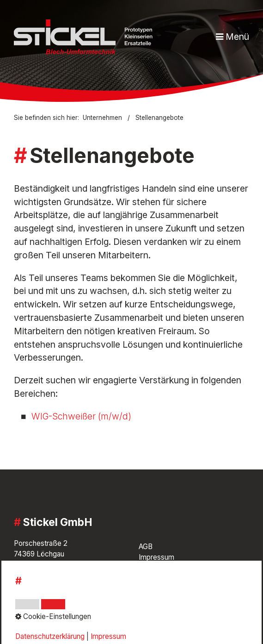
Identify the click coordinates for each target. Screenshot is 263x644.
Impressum (156, 557)
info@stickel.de (39, 580)
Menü (237, 37)
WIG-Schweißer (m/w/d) (81, 416)
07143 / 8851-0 (52, 569)
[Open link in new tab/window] (26, 606)
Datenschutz (159, 572)
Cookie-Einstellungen (173, 583)
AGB (146, 547)
